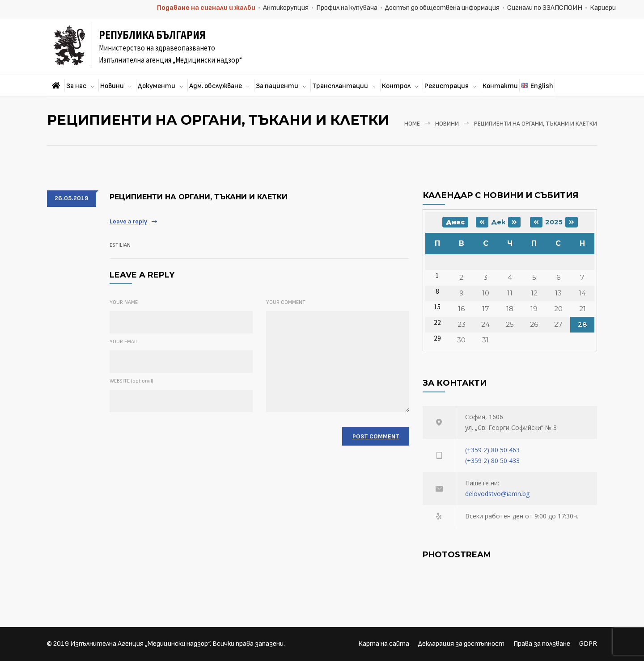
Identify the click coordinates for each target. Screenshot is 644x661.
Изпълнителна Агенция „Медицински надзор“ (140, 644)
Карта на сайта (384, 644)
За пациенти (277, 86)
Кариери (603, 8)
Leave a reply (128, 221)
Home (412, 124)
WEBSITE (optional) (131, 381)
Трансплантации (340, 86)
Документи (157, 86)
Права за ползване (542, 644)
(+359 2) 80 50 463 (492, 450)
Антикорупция (286, 8)
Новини (112, 86)
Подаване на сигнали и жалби (206, 8)
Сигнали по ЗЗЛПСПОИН (545, 8)
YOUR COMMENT (286, 302)
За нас (76, 86)
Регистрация (447, 86)
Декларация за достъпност (461, 644)
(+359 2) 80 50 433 (492, 461)
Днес (455, 222)
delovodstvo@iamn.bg (497, 494)
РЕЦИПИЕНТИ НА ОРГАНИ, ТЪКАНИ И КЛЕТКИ (199, 197)
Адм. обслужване (216, 86)
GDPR (588, 644)
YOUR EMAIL (124, 342)
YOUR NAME (124, 302)
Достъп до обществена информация (442, 8)
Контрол (396, 86)
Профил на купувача (347, 8)
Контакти (500, 86)
